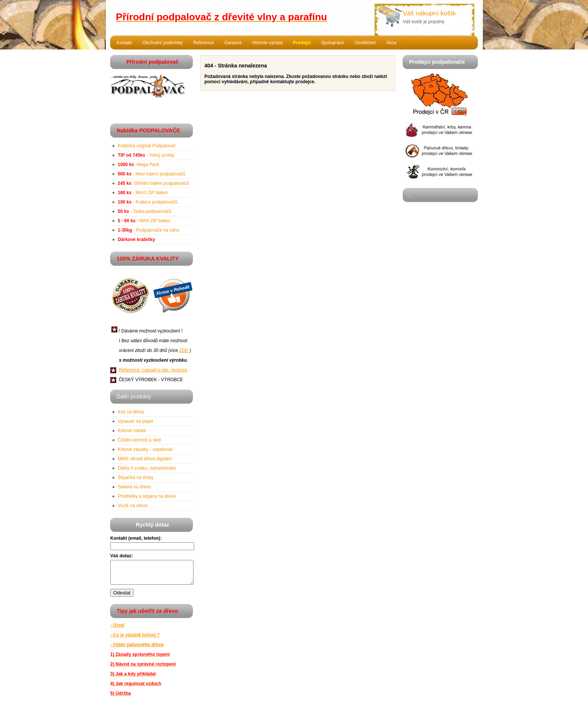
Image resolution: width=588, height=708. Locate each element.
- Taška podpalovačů (145, 211)
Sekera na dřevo (134, 487)
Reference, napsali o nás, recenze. (154, 370)
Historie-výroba (268, 43)
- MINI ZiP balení (144, 221)
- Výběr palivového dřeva (137, 649)
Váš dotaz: (121, 556)
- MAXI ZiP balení (143, 193)
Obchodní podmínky (163, 43)
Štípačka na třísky (136, 477)
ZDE (184, 350)
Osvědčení (365, 43)
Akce (392, 43)
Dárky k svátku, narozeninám (147, 468)
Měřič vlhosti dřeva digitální (145, 459)
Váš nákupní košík (429, 13)
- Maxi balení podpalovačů (151, 174)
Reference (203, 43)
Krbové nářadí (132, 431)
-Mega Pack (139, 165)
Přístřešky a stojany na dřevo (147, 496)
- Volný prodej (146, 155)
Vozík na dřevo (133, 506)
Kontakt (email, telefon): (136, 538)
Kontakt (124, 43)
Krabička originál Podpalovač (147, 146)
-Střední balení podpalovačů (153, 183)
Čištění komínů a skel (139, 440)
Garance (233, 43)
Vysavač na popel (135, 421)
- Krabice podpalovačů (148, 202)
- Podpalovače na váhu (148, 230)
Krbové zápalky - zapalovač (145, 449)
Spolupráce (333, 43)
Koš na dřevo (131, 412)
